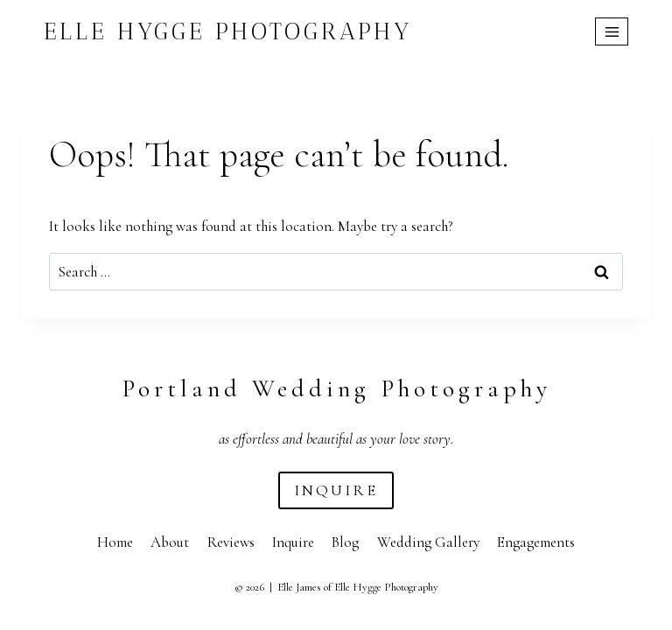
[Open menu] (612, 31)
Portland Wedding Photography (336, 388)
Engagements (536, 542)
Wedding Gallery (428, 542)
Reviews (231, 542)
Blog (345, 542)
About (170, 542)
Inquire (293, 542)
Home (115, 542)
